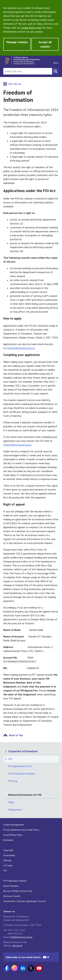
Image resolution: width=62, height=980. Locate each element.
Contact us (9, 911)
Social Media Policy (13, 835)
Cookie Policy (28, 28)
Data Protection (11, 886)
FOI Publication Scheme (21, 774)
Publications (15, 810)
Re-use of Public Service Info (18, 891)
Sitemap (7, 860)
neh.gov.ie (17, 946)
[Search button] (55, 71)
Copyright (8, 850)
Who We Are (15, 84)
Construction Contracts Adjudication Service (25, 901)
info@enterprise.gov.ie (21, 937)
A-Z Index (8, 865)
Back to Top (16, 735)
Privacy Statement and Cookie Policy (21, 830)
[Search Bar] (28, 71)
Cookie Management (13, 825)
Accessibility (9, 855)
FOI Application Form (20, 766)
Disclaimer (8, 840)
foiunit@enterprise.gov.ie (21, 348)
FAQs (11, 802)
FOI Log (13, 781)
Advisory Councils (12, 896)
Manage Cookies (17, 42)
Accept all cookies (45, 44)
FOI (10, 759)
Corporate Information (23, 751)
